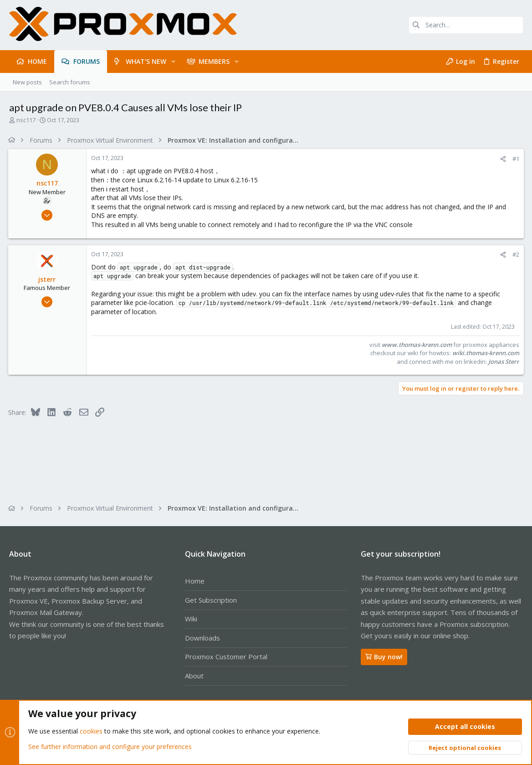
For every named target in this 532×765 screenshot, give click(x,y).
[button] (173, 62)
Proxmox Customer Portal (226, 656)
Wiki (191, 619)
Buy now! (384, 657)
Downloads (202, 638)
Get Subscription (211, 600)
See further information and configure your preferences (110, 747)
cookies (91, 731)
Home (195, 581)
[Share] (502, 159)
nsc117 (26, 120)
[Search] (466, 25)
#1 (515, 159)
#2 (515, 254)
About (194, 676)
